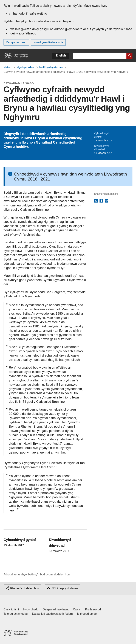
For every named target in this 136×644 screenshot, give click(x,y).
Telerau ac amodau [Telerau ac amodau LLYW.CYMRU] (16, 614)
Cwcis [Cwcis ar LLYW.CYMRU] (77, 609)
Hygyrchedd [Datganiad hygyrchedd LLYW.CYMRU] (31, 609)
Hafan (7, 67)
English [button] (61, 56)
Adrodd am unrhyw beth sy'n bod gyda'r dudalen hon (37, 574)
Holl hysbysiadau (51, 67)
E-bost (107, 201)
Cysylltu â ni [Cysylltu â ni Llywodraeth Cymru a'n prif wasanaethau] (11, 609)
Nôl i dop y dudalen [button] (65, 588)
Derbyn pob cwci (16, 42)
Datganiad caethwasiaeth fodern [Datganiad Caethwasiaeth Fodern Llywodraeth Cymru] (52, 614)
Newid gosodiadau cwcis (48, 42)
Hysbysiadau (25, 67)
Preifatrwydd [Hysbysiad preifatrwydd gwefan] (93, 609)
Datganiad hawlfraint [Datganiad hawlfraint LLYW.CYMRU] (56, 609)
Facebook (101, 201)
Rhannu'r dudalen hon (25, 588)
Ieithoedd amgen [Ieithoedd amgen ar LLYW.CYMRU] (88, 614)
